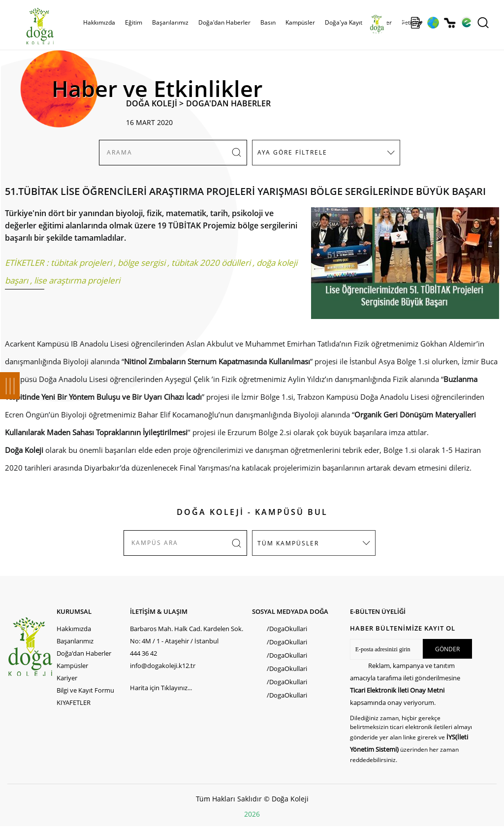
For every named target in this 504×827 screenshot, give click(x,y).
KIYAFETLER (74, 702)
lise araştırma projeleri (77, 280)
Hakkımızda (99, 22)
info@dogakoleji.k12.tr (163, 666)
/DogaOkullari (287, 629)
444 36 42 (143, 653)
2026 (252, 814)
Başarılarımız (170, 22)
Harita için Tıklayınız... (161, 688)
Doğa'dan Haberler (224, 22)
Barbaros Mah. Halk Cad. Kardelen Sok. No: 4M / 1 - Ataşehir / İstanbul (187, 635)
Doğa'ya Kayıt (344, 22)
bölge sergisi (142, 263)
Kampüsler (300, 22)
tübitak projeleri (81, 263)
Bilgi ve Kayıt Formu (85, 690)
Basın (268, 22)
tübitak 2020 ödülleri (211, 263)
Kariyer (67, 678)
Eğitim (134, 22)
